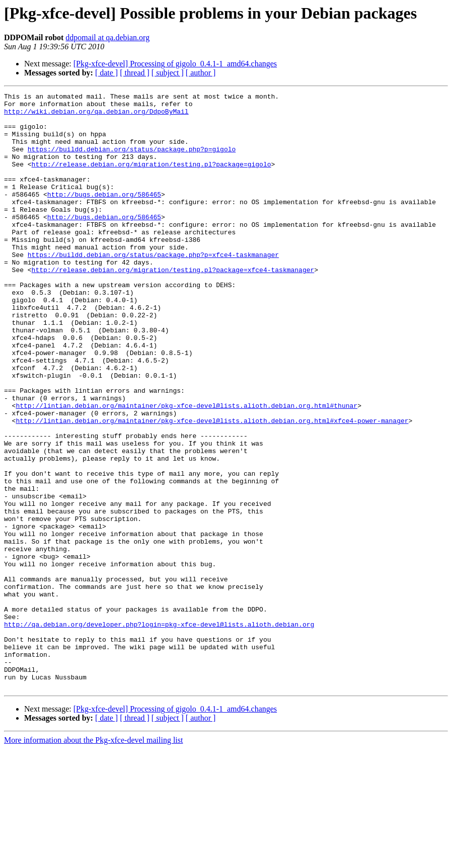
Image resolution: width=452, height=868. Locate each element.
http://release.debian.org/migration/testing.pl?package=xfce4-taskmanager (173, 306)
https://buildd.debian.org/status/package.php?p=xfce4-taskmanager (153, 288)
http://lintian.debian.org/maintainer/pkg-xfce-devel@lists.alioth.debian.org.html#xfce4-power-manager (212, 487)
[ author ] (201, 73)
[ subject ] (168, 73)
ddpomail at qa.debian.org (107, 37)
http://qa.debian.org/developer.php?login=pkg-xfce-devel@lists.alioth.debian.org (159, 731)
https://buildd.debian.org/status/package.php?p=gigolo (132, 161)
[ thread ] (135, 73)
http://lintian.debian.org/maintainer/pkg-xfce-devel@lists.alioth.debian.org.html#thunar (186, 469)
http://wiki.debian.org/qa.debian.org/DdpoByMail (96, 116)
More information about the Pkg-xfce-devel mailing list (93, 859)
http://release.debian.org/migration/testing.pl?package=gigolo (152, 179)
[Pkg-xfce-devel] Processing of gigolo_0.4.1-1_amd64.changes (175, 64)
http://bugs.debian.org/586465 (104, 215)
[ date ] (106, 73)
